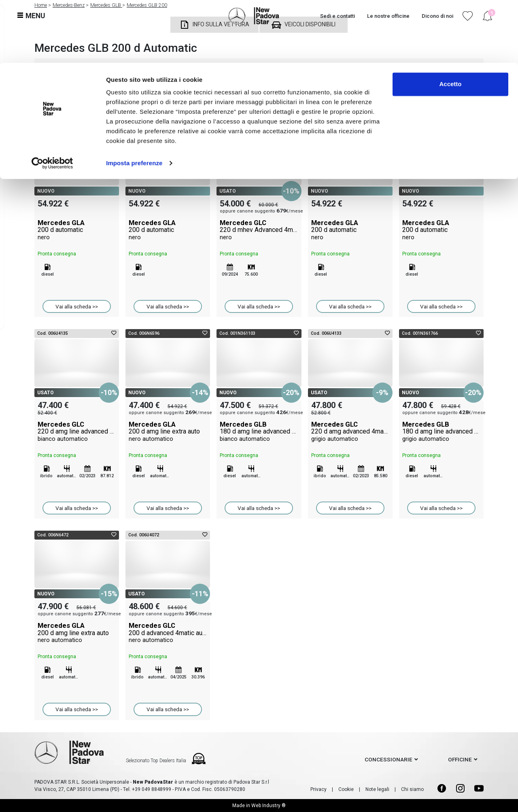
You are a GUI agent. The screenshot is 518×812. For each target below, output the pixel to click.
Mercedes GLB (259, 432)
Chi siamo (412, 789)
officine (460, 759)
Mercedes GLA (77, 230)
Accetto (450, 21)
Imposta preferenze (134, 100)
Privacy (318, 789)
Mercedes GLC (259, 230)
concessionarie (388, 759)
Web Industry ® (269, 806)
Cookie (346, 789)
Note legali (377, 789)
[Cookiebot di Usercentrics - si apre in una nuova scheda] (52, 100)
